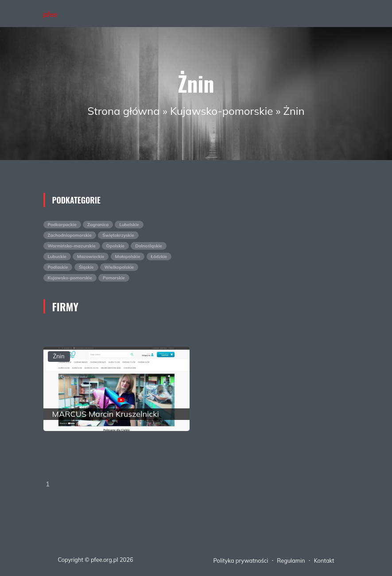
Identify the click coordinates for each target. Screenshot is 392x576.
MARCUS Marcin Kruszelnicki (106, 414)
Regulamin (291, 560)
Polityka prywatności (241, 560)
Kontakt (324, 560)
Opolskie (115, 246)
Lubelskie (129, 225)
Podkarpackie (62, 225)
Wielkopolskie (119, 267)
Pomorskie (114, 278)
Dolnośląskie (149, 246)
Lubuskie (57, 257)
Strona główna (123, 111)
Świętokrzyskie (118, 235)
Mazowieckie (91, 257)
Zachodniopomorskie (70, 235)
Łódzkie (159, 257)
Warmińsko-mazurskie (72, 246)
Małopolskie (128, 257)
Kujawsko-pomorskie (221, 111)
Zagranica (98, 225)
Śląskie (86, 267)
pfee (50, 14)
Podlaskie (58, 267)
